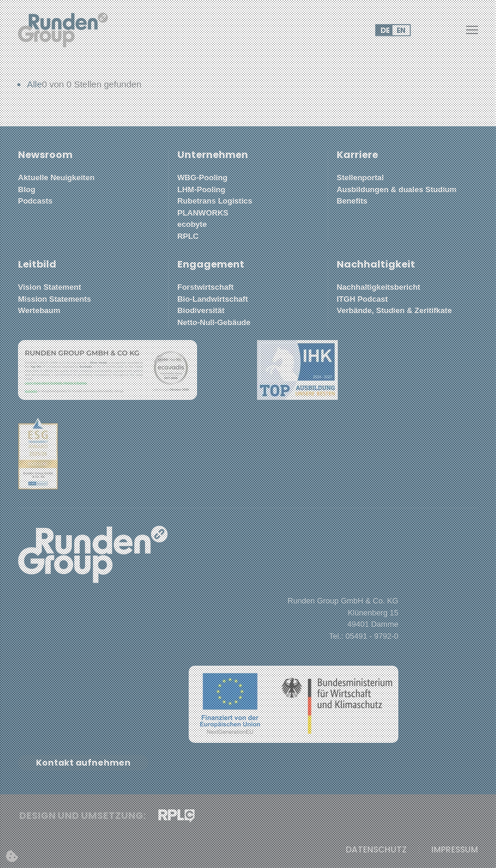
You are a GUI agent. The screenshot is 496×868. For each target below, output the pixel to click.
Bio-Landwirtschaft (213, 299)
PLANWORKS (203, 213)
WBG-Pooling (202, 177)
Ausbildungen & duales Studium (397, 189)
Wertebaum (39, 310)
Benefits (352, 201)
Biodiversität (201, 310)
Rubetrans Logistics (215, 201)
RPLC (188, 236)
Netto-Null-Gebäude (214, 322)
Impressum (455, 850)
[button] (472, 30)
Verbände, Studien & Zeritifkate (394, 310)
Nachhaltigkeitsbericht (378, 287)
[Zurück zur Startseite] (63, 30)
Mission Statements (55, 299)
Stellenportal (360, 177)
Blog (27, 189)
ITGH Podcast (362, 299)
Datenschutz (376, 850)
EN (401, 30)
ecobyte (192, 224)
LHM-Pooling (201, 189)
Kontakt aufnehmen (83, 763)
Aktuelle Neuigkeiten (56, 177)
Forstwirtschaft (205, 287)
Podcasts (35, 201)
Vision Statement (49, 287)
